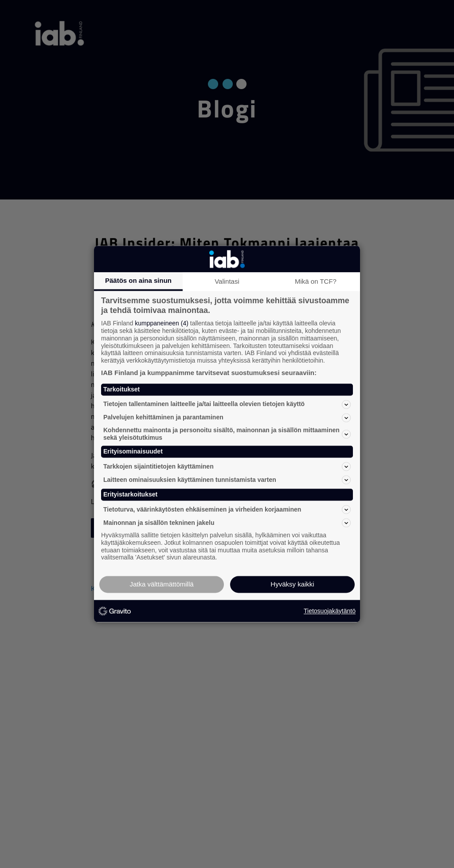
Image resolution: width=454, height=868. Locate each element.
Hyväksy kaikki (292, 585)
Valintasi (227, 281)
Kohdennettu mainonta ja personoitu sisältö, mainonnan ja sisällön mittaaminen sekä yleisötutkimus (227, 434)
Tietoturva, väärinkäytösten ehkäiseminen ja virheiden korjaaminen (227, 509)
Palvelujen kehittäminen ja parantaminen (227, 418)
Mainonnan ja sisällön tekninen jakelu (227, 523)
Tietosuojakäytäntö (330, 611)
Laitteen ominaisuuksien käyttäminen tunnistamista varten (227, 480)
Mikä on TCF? (316, 281)
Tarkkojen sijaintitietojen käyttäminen (227, 467)
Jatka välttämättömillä (161, 585)
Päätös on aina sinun (138, 280)
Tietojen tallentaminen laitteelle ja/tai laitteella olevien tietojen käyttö (227, 404)
